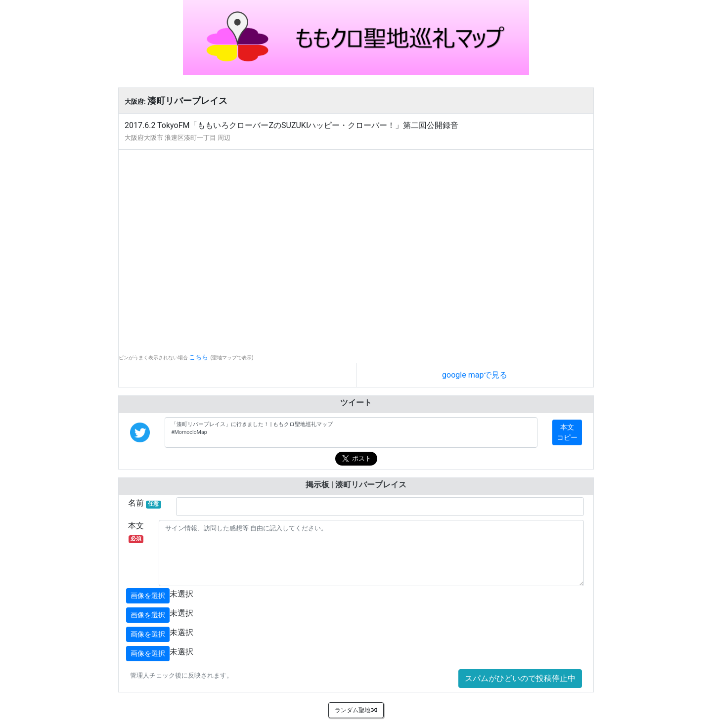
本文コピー (567, 432)
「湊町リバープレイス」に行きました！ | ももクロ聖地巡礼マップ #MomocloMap (351, 432)
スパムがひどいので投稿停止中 (520, 678)
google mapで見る (475, 375)
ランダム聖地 (356, 710)
